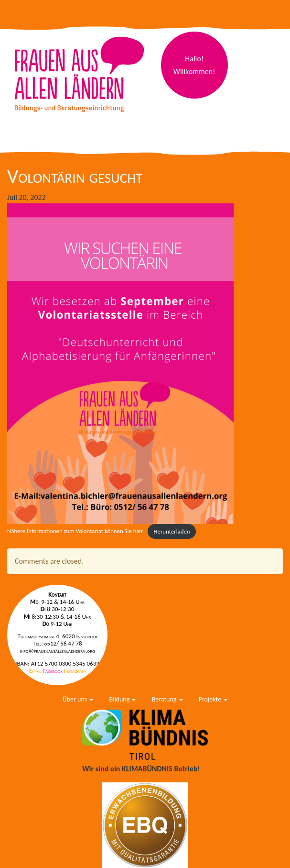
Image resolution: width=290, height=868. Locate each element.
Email (36, 671)
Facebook (53, 671)
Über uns (78, 699)
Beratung (167, 699)
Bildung (123, 699)
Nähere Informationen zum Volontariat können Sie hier (75, 531)
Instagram (75, 671)
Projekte (213, 699)
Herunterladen (172, 531)
